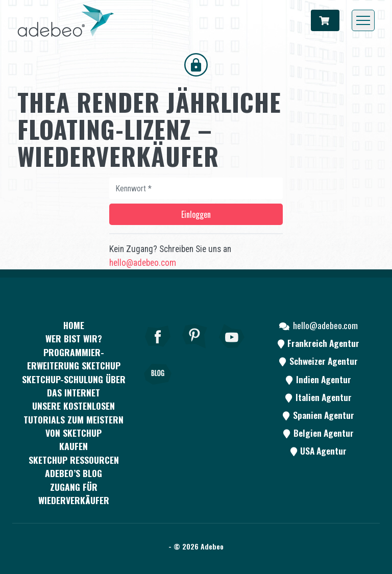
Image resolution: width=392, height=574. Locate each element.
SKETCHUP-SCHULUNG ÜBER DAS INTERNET (74, 386)
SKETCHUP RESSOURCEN (74, 460)
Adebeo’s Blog (73, 473)
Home (74, 325)
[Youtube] (232, 350)
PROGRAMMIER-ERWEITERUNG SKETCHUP (74, 359)
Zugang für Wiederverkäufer (74, 493)
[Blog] (158, 388)
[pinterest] (195, 350)
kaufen (73, 446)
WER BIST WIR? (74, 338)
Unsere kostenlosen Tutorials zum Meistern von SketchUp (73, 419)
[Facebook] (158, 350)
